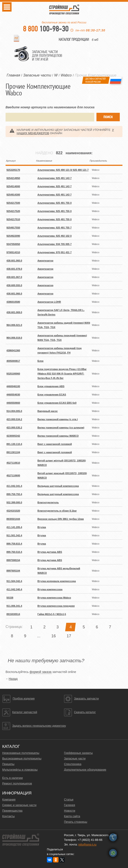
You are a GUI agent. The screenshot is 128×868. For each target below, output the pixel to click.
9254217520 (13, 211)
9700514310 (13, 252)
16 (54, 636)
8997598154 (13, 560)
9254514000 (13, 186)
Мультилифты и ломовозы (20, 770)
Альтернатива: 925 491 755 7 (55, 228)
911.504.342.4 (14, 581)
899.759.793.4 (14, 494)
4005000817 (13, 361)
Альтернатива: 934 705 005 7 (55, 244)
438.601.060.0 (14, 261)
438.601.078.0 (14, 269)
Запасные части (75, 758)
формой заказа (41, 672)
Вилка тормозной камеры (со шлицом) (61, 428)
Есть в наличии (12, 778)
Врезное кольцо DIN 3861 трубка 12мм (61, 519)
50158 (10, 598)
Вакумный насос (48, 411)
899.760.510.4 (14, 552)
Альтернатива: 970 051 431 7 (55, 252)
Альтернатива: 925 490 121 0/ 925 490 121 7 (63, 170)
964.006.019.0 (14, 338)
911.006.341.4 (14, 606)
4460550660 (13, 403)
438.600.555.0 (14, 285)
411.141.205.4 (14, 527)
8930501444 (13, 519)
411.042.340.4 (14, 589)
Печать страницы (76, 822)
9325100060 (13, 374)
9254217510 (13, 219)
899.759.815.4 (14, 544)
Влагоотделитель (48, 502)
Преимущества (12, 811)
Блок (41, 361)
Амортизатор (46, 261)
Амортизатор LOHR (49, 302)
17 (69, 636)
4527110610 (13, 463)
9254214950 (13, 178)
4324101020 (13, 511)
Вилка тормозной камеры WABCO (58, 436)
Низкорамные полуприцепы (21, 753)
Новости (70, 811)
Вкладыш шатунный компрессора (58, 486)
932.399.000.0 (14, 502)
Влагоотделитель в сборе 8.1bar (57, 511)
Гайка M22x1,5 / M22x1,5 (52, 614)
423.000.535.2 (14, 428)
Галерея (70, 805)
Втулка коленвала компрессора (57, 581)
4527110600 (13, 475)
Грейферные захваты (78, 753)
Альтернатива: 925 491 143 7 (55, 178)
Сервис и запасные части (19, 805)
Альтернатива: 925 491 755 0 (55, 203)
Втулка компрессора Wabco (54, 598)
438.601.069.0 (14, 312)
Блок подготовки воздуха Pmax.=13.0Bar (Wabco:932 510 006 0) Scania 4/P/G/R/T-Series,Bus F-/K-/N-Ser (62, 374)
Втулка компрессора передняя (56, 606)
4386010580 (13, 302)
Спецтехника (73, 764)
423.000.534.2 (14, 419)
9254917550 (13, 228)
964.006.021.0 (14, 325)
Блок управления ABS (51, 386)
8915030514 (13, 614)
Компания (9, 799)
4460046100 (13, 386)
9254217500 (13, 203)
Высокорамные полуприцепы (22, 758)
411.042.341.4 (14, 486)
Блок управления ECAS (52, 395)
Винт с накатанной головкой (55, 444)
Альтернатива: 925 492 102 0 (55, 236)
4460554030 (13, 395)
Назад (13, 679)
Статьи (69, 799)
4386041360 (13, 350)
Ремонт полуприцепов (17, 783)
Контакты (8, 816)
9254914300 (13, 195)
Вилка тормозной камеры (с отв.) (58, 419)
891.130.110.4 (14, 444)
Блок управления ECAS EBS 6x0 (57, 403)
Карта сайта (72, 816)
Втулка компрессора (50, 589)
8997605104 (13, 571)
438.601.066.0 (14, 294)
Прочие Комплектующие (95, 75)
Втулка (42, 527)
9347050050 (13, 244)
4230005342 (13, 436)
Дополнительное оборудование (85, 770)
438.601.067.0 (14, 277)
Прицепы (8, 764)
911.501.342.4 (14, 535)
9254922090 (13, 236)
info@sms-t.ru (87, 844)
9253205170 (13, 170)
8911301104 (13, 452)
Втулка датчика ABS (50, 552)
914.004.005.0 (14, 411)
